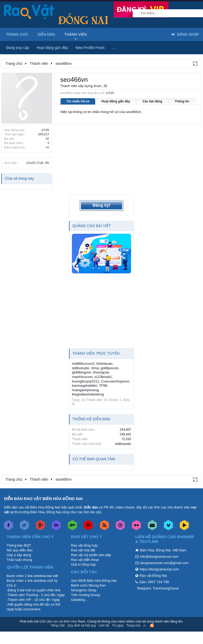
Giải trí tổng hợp (84, 564)
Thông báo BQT (19, 545)
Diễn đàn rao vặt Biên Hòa (58, 622)
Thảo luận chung (19, 560)
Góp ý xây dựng (19, 555)
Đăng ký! (101, 205)
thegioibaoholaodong (88, 394)
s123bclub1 (103, 377)
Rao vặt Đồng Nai (153, 576)
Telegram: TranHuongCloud (158, 588)
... (114, 48)
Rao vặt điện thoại (85, 560)
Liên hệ (104, 625)
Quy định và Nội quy (82, 625)
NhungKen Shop (84, 590)
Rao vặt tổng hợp (84, 545)
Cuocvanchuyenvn (115, 381)
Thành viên (76, 34)
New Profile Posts (90, 48)
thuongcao (101, 372)
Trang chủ (17, 34)
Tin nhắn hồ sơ (78, 101)
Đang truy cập (18, 48)
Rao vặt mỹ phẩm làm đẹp (91, 555)
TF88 (103, 386)
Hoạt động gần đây (116, 101)
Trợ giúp (118, 625)
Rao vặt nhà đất (83, 550)
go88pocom (110, 368)
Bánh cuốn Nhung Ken (89, 585)
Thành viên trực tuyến (96, 353)
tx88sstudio (81, 368)
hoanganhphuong (85, 390)
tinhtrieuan (105, 364)
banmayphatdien (85, 386)
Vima (95, 368)
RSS (152, 625)
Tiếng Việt (58, 625)
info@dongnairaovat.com (159, 557)
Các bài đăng (152, 101)
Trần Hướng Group (86, 595)
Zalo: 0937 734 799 (154, 582)
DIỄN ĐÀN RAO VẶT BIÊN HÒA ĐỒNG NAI (43, 499)
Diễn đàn (46, 34)
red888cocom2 (83, 364)
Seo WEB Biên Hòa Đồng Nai (94, 581)
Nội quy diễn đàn (20, 550)
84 (48, 147)
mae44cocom (82, 377)
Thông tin (182, 101)
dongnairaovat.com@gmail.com (164, 563)
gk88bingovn (82, 372)
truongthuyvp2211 (86, 381)
